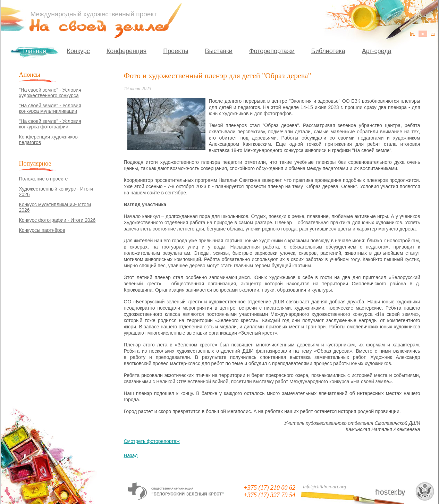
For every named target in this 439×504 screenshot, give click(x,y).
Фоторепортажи (272, 51)
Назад (131, 455)
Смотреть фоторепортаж (152, 441)
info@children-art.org (324, 487)
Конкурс (78, 51)
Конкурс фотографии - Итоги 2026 (57, 220)
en (433, 34)
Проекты (176, 51)
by (412, 34)
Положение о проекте (44, 179)
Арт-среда (377, 51)
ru (423, 34)
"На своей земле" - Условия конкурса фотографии (50, 124)
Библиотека (328, 51)
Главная (34, 51)
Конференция (126, 51)
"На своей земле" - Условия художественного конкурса (50, 93)
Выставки (219, 51)
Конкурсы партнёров (42, 230)
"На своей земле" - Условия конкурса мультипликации (50, 108)
